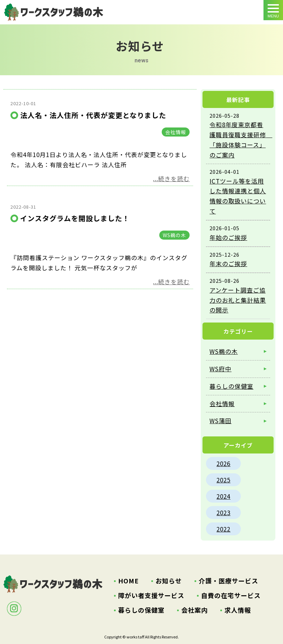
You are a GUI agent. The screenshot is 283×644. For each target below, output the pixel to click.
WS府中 (220, 369)
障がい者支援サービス (151, 595)
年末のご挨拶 (228, 263)
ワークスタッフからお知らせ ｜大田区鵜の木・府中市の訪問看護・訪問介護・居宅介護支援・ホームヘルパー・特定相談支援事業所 (54, 12)
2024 (223, 496)
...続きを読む (171, 179)
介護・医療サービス (228, 581)
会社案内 (194, 610)
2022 (223, 529)
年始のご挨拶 (228, 237)
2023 (223, 513)
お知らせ (169, 581)
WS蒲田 (220, 421)
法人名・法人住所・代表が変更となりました (93, 115)
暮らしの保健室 (231, 386)
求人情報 (238, 610)
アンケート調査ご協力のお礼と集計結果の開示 (238, 300)
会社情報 (176, 132)
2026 (223, 463)
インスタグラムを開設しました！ (75, 218)
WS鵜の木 (174, 235)
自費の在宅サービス (231, 595)
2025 (223, 480)
